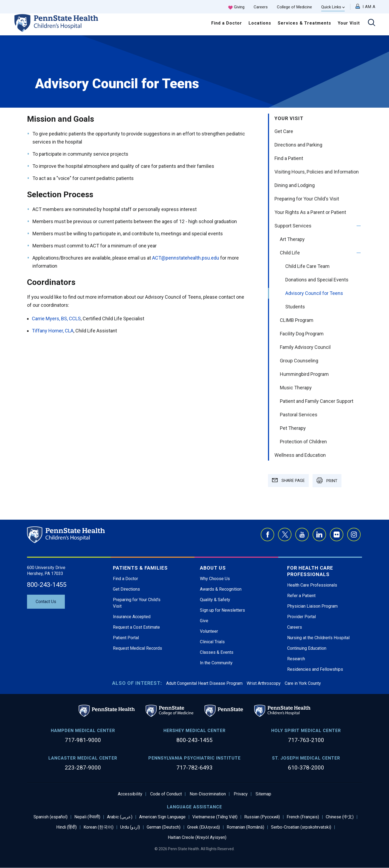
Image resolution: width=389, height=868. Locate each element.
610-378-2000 (306, 768)
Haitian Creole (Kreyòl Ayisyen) (197, 838)
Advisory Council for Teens (314, 293)
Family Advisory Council (305, 347)
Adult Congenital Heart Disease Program (204, 683)
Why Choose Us (215, 579)
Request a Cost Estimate (136, 627)
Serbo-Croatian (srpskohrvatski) (301, 827)
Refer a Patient (301, 596)
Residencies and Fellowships (315, 669)
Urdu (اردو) (130, 827)
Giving (239, 7)
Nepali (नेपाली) (87, 817)
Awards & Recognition (221, 589)
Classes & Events (217, 652)
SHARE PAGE (288, 481)
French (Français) (303, 817)
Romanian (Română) (245, 827)
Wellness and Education (300, 455)
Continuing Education (307, 648)
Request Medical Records (138, 648)
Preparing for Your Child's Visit (307, 199)
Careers (261, 7)
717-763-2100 (306, 740)
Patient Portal (126, 638)
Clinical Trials (212, 642)
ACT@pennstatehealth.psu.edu (186, 258)
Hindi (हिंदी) (66, 827)
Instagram (354, 535)
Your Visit (349, 23)
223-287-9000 (83, 768)
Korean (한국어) (98, 827)
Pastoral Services (299, 415)
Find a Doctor (227, 23)
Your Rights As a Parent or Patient (310, 212)
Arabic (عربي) (120, 817)
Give (204, 621)
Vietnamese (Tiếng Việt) (215, 817)
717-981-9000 (83, 740)
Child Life (290, 253)
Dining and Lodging (295, 185)
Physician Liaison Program (312, 606)
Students (295, 307)
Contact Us (46, 602)
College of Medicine (294, 7)
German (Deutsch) (164, 827)
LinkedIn (319, 535)
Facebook (267, 535)
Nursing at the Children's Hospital (318, 638)
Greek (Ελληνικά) (204, 827)
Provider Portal (301, 617)
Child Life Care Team (307, 266)
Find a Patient (289, 158)
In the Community (216, 663)
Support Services (293, 226)
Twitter (285, 535)
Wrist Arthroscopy (264, 683)
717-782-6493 (194, 768)
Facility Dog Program (302, 334)
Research (296, 659)
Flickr (337, 535)
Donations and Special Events (317, 280)
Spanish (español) (51, 817)
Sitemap (263, 794)
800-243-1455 (47, 585)
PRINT (327, 480)
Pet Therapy (293, 428)
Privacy (241, 794)
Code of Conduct (166, 794)
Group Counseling (299, 361)
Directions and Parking (298, 145)
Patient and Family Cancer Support (317, 401)
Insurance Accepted (132, 617)
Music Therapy (296, 388)
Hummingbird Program (304, 374)
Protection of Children (303, 442)
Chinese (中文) (340, 817)
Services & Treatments (304, 23)
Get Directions (126, 589)
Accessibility (130, 794)
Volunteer (209, 631)
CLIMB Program (297, 320)
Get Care (284, 131)
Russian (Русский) (262, 817)
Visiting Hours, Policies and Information (317, 172)
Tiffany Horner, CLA (53, 331)
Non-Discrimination (208, 794)
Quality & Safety (215, 600)
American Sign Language (162, 817)
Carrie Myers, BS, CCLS (56, 319)
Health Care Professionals (312, 585)
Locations (260, 23)
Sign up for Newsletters (222, 610)
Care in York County (303, 683)
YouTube (302, 535)
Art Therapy (292, 239)
